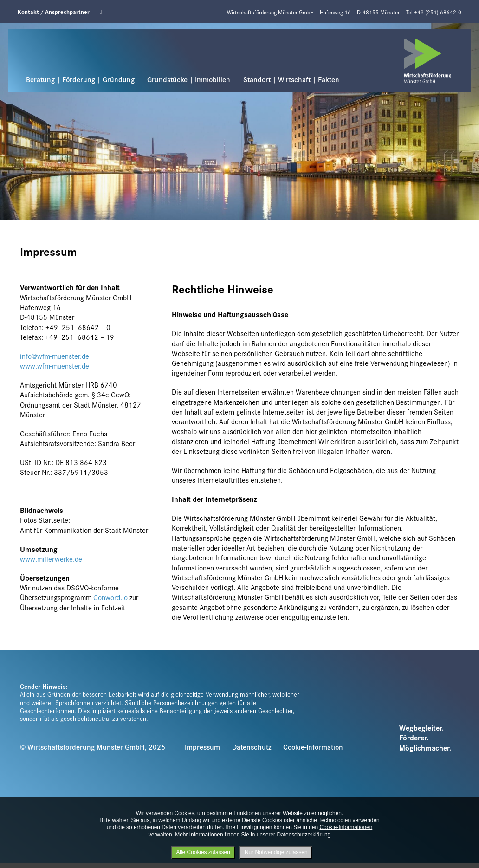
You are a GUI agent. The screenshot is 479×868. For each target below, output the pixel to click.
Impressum (202, 747)
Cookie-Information (313, 747)
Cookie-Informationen (346, 827)
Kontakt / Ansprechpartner (54, 12)
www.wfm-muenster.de (55, 366)
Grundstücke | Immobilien (189, 79)
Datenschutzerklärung (304, 835)
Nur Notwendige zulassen (276, 852)
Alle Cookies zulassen (203, 852)
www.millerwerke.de (51, 559)
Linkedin (103, 12)
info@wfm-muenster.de (55, 356)
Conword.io (110, 597)
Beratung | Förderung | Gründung (80, 79)
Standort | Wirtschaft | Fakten (291, 79)
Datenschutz (252, 747)
